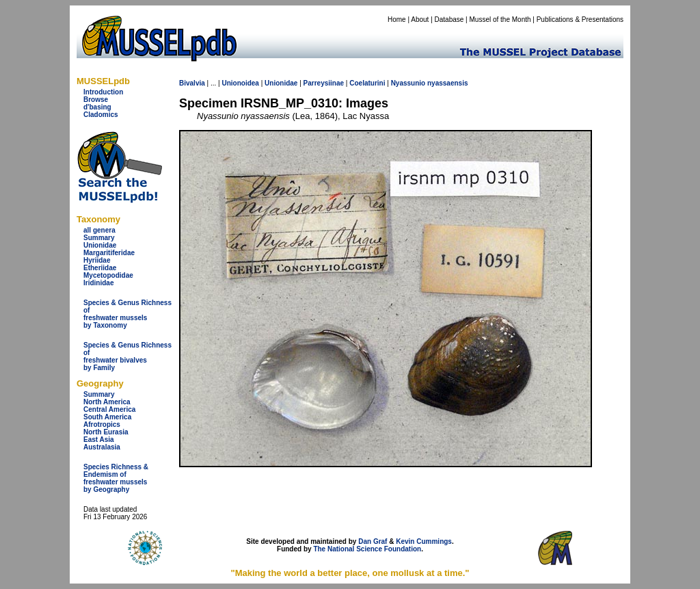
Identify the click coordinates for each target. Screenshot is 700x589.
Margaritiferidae (109, 253)
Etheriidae (100, 268)
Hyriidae (97, 260)
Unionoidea (240, 83)
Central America (109, 409)
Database (449, 19)
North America (107, 402)
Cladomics (101, 115)
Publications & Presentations (580, 19)
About (420, 19)
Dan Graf (373, 541)
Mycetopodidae (108, 275)
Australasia (102, 447)
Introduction (103, 92)
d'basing (97, 107)
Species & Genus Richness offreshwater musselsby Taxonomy (127, 314)
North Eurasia (106, 432)
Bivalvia (192, 83)
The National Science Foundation (367, 549)
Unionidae (100, 245)
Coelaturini (367, 83)
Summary (99, 238)
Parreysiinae (324, 83)
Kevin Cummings (424, 541)
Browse (96, 100)
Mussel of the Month (500, 19)
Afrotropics (102, 424)
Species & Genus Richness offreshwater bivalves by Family (127, 356)
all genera (99, 230)
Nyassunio (408, 83)
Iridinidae (98, 283)
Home (397, 19)
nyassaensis (448, 83)
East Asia (99, 440)
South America (107, 417)
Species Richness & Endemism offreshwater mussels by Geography (116, 478)
